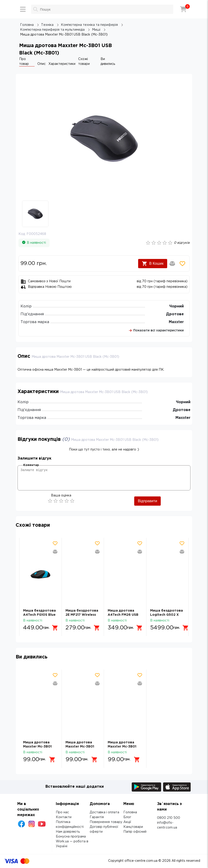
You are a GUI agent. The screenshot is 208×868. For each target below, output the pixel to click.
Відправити (148, 501)
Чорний (177, 306)
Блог (127, 817)
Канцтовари (133, 827)
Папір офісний (135, 832)
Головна (130, 812)
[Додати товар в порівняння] (172, 264)
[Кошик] (183, 9)
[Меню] (23, 9)
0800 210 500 (169, 818)
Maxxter (176, 322)
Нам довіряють (68, 832)
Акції (127, 822)
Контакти (64, 817)
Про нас (62, 812)
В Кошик (153, 264)
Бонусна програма (71, 837)
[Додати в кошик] (55, 628)
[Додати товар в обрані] (182, 264)
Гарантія (97, 817)
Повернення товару (106, 822)
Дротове (175, 314)
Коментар (31, 465)
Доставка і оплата (104, 812)
